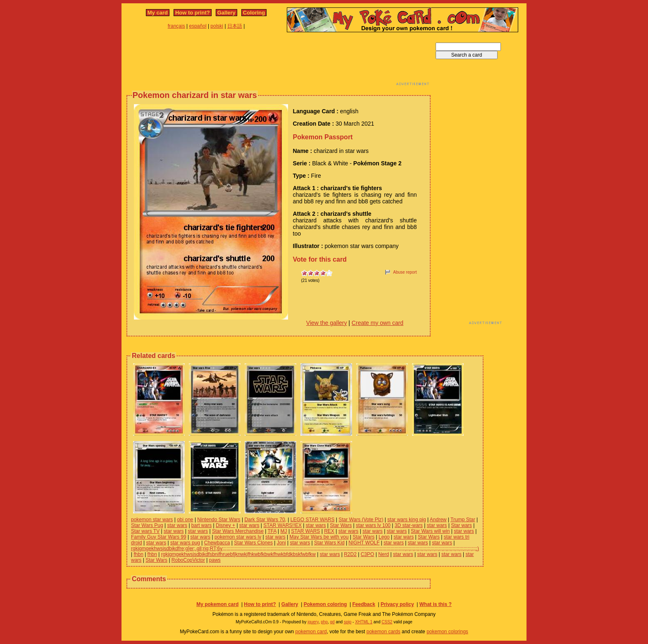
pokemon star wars (152, 520)
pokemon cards (384, 632)
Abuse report (405, 272)
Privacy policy (397, 604)
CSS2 (387, 622)
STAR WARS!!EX (282, 525)
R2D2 (350, 554)
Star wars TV (145, 531)
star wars (177, 525)
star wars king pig (406, 520)
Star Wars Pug (147, 525)
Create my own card (378, 323)
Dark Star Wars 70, (265, 520)
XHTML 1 (364, 622)
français (176, 26)
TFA (272, 531)
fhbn (138, 554)
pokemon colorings (447, 632)
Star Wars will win (430, 531)
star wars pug (185, 543)
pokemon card (311, 632)
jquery (313, 622)
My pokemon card (217, 604)
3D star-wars (409, 525)
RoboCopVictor (188, 560)
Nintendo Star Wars (219, 520)
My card (158, 13)
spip (348, 622)
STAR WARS (305, 531)
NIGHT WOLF (364, 543)
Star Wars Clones (253, 543)
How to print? (193, 13)
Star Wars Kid (329, 543)
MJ (284, 531)
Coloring (254, 13)
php (324, 622)
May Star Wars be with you (319, 537)
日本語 (235, 26)
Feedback (363, 604)
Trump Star (463, 520)
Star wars (461, 525)
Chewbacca (217, 543)
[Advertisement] (279, 61)
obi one (185, 520)
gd (332, 622)
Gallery (226, 13)
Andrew (438, 520)
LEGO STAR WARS (313, 520)
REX (329, 531)
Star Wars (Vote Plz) (361, 520)
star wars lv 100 (373, 525)
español (198, 26)
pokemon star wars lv (238, 537)
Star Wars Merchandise (238, 531)
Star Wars (341, 525)
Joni (281, 543)
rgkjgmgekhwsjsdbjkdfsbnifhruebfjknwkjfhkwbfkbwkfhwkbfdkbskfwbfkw (238, 554)
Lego (384, 537)
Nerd (384, 554)
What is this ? (436, 604)
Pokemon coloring (325, 604)
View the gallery (327, 323)
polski (217, 26)
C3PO (368, 554)
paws (215, 560)
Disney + (225, 525)
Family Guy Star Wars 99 (159, 537)
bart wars (201, 525)
